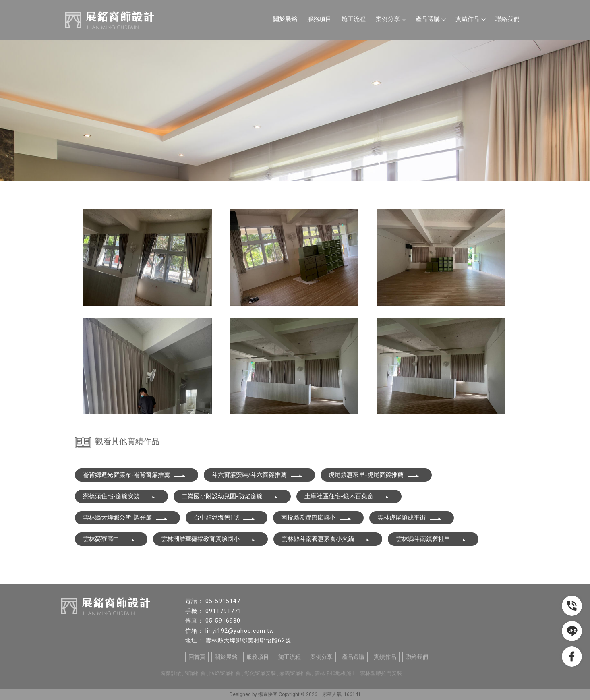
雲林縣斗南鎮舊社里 (431, 539)
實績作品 (470, 19)
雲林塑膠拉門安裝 (381, 673)
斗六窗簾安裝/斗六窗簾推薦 (257, 475)
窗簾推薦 (195, 673)
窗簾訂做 (171, 673)
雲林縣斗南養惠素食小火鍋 (326, 539)
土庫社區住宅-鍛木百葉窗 (347, 496)
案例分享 (391, 19)
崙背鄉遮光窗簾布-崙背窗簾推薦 (135, 475)
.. (320, 694)
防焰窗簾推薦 (225, 673)
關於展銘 (285, 19)
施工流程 (354, 19)
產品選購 (431, 19)
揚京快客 (268, 694)
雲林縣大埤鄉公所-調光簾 (125, 518)
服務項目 (319, 19)
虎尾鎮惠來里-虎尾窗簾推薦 (374, 475)
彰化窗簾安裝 (260, 673)
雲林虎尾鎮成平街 (410, 518)
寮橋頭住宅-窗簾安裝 (119, 496)
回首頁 (197, 657)
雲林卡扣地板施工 (335, 673)
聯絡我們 (507, 19)
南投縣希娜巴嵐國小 (316, 518)
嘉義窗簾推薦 (295, 673)
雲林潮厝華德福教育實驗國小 (208, 539)
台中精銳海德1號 (225, 518)
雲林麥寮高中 (109, 539)
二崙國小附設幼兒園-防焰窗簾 (230, 496)
